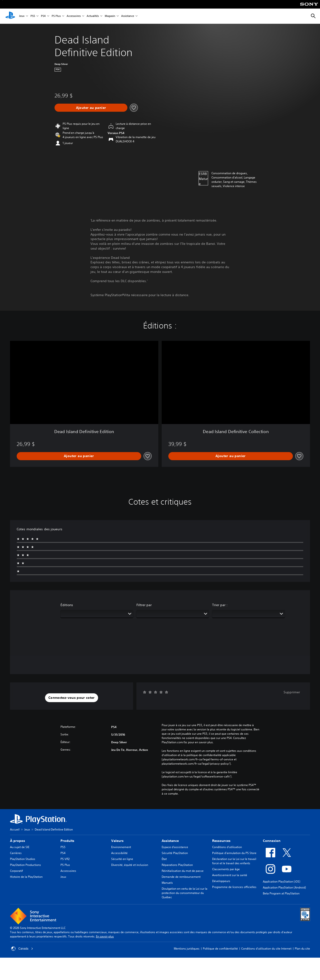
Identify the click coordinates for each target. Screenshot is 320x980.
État (164, 859)
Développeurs (221, 881)
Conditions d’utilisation (227, 847)
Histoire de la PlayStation (26, 877)
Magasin (110, 16)
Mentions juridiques (187, 949)
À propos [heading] (17, 841)
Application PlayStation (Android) (284, 887)
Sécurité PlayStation (175, 853)
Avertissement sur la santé (230, 875)
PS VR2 (65, 859)
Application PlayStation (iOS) (282, 881)
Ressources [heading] (221, 841)
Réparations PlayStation (177, 865)
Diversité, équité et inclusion (130, 865)
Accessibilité (119, 853)
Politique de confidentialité (220, 949)
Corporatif (16, 871)
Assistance (128, 16)
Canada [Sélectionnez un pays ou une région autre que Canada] (22, 949)
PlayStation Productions (25, 865)
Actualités (93, 16)
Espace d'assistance (175, 847)
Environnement (121, 847)
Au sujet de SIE (20, 847)
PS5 (33, 16)
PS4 (43, 16)
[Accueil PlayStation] (10, 16)
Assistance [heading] (170, 841)
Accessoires (74, 16)
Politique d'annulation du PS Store (234, 853)
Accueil (15, 829)
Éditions (67, 605)
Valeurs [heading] (117, 841)
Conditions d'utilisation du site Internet (266, 949)
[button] (72, 698)
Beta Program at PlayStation (281, 893)
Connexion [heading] (272, 841)
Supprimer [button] (292, 692)
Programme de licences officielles (234, 887)
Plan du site (302, 949)
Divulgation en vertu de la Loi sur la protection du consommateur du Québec (185, 893)
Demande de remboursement (181, 877)
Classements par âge (226, 869)
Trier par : (220, 605)
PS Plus (56, 16)
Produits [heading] (67, 841)
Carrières (16, 853)
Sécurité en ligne (122, 859)
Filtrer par (144, 605)
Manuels (167, 883)
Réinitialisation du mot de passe (183, 871)
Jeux (22, 16)
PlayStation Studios (23, 859)
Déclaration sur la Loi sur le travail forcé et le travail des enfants (234, 861)
